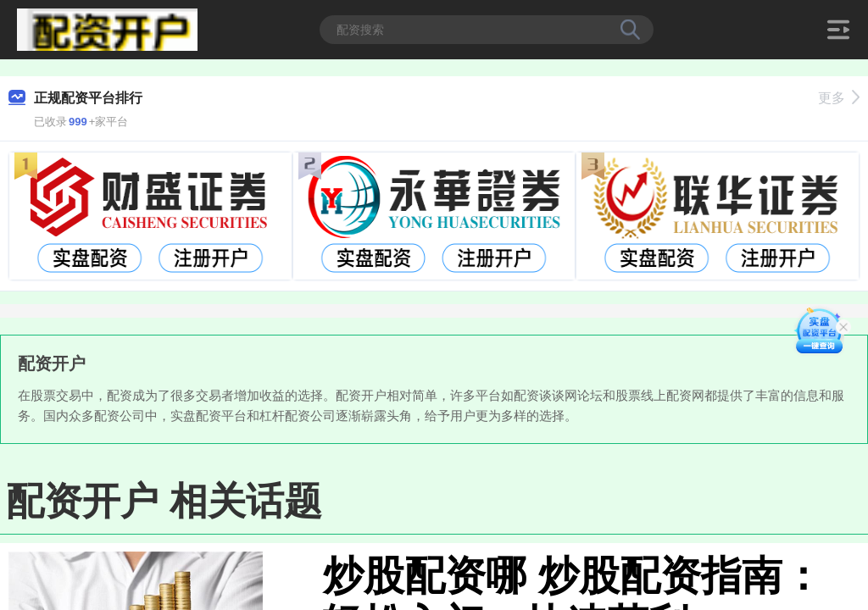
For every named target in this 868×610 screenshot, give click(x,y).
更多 (839, 98)
